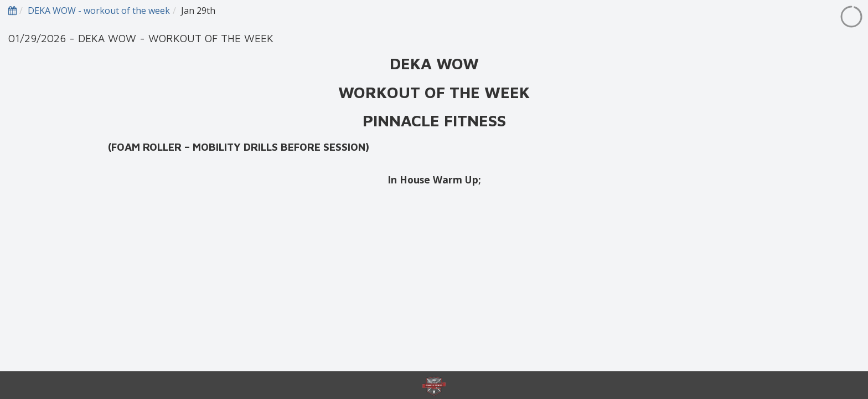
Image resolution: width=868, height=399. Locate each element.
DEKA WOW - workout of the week (99, 11)
